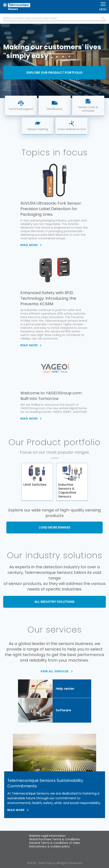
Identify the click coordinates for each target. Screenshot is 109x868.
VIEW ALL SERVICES (54, 671)
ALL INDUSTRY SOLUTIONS (54, 602)
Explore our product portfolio (54, 73)
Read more (16, 810)
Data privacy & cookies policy (49, 846)
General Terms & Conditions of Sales (54, 843)
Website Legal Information (47, 836)
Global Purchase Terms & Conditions (54, 839)
